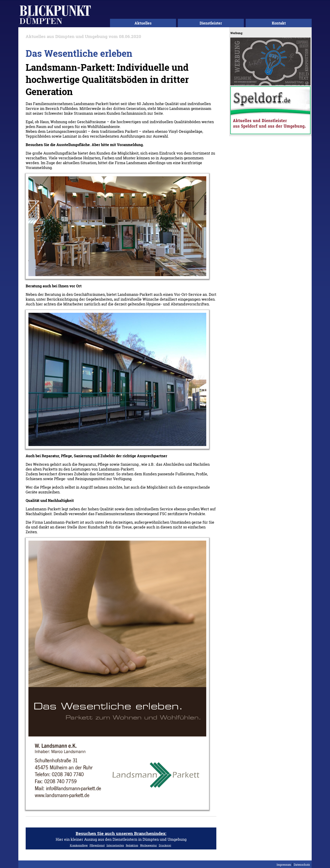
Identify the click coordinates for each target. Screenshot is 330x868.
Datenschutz (302, 865)
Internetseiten (115, 845)
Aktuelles (143, 23)
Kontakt (279, 23)
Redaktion (132, 845)
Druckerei (165, 845)
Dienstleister (211, 23)
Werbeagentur (148, 845)
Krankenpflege (79, 845)
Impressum (284, 865)
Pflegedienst (97, 845)
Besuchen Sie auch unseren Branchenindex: (121, 833)
